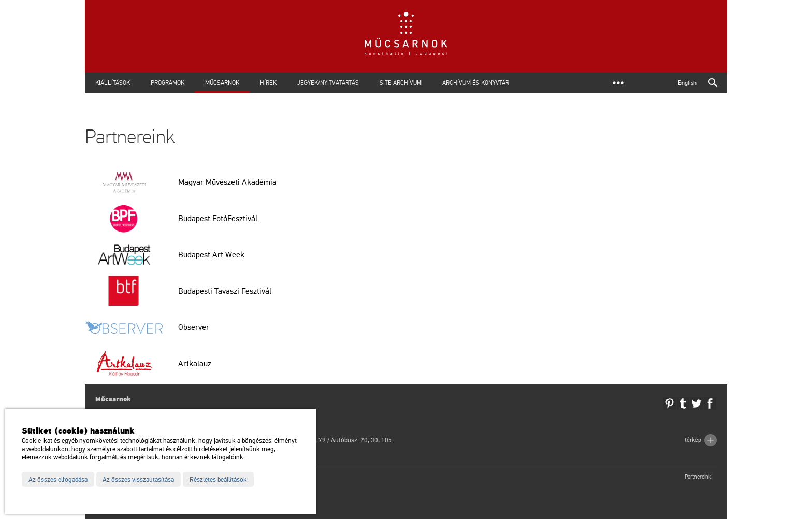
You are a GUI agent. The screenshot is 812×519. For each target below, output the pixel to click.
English (687, 83)
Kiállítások (113, 83)
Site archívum (401, 83)
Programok (168, 83)
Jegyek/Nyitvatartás (328, 83)
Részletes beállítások (218, 480)
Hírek (268, 83)
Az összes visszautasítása (138, 480)
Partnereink (698, 477)
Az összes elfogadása (58, 480)
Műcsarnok (222, 83)
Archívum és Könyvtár (476, 83)
